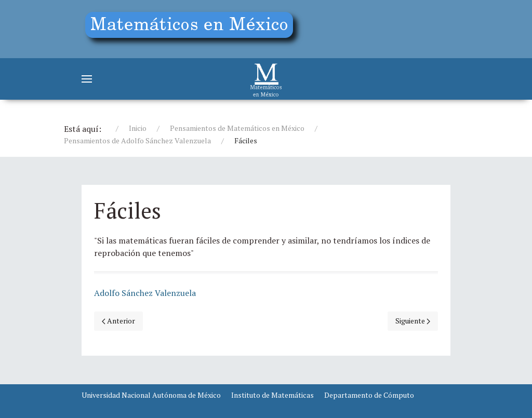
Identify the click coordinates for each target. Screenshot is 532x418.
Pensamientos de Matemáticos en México (237, 128)
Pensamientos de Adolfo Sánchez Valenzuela (137, 140)
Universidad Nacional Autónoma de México (151, 395)
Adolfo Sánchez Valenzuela (145, 293)
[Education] (193, 27)
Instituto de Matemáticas (272, 395)
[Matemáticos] (266, 79)
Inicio (138, 128)
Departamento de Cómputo (369, 395)
